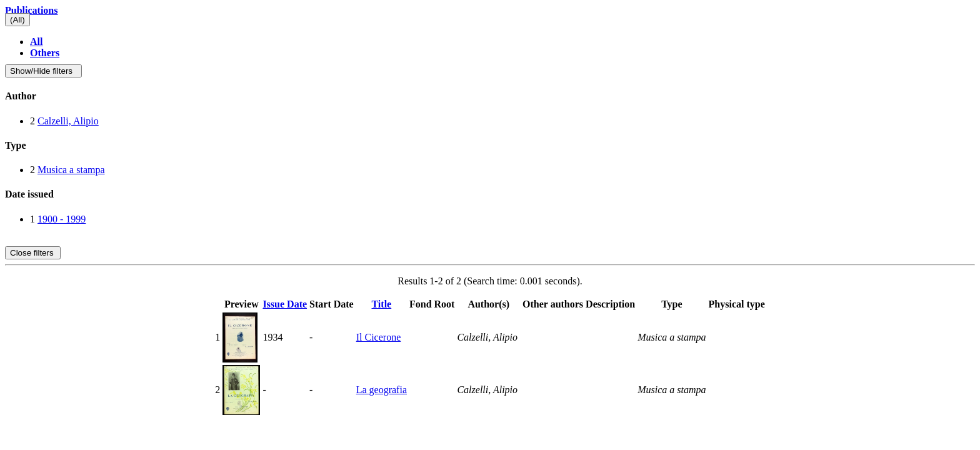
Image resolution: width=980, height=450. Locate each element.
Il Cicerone (379, 337)
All (36, 42)
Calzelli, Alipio (68, 121)
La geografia (382, 390)
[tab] (490, 96)
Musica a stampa (71, 170)
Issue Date (285, 304)
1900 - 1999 (62, 219)
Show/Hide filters (43, 71)
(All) (17, 20)
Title (381, 304)
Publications (31, 10)
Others (45, 53)
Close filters (33, 253)
